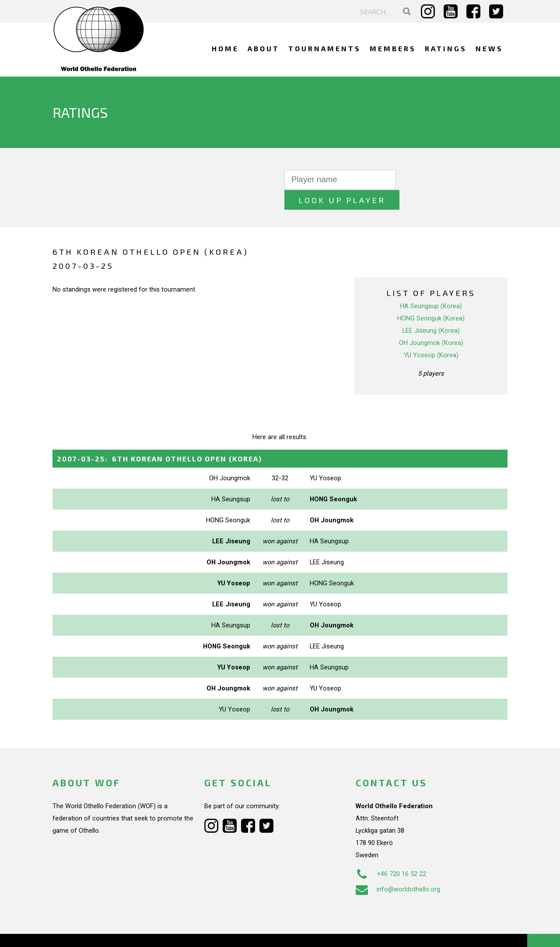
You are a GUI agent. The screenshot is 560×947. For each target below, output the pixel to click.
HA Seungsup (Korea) (431, 286)
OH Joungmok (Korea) (431, 323)
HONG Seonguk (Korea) (431, 298)
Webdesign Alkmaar (90, 931)
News (489, 48)
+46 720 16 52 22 (391, 854)
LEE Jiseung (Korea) (431, 310)
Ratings (446, 48)
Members (393, 48)
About (264, 48)
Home (225, 48)
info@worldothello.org (398, 869)
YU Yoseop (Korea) (431, 335)
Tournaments (325, 48)
